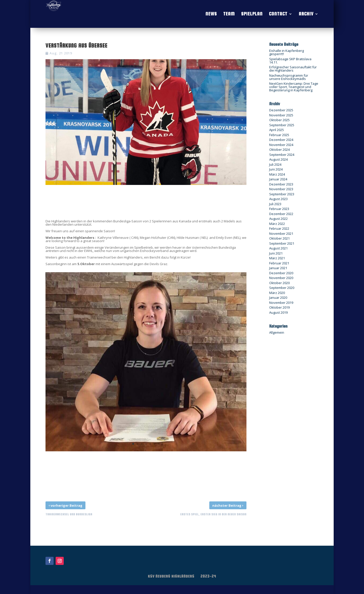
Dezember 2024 (281, 140)
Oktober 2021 (279, 238)
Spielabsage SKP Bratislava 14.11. (290, 61)
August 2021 (278, 248)
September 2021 (282, 243)
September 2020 (282, 288)
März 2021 (277, 258)
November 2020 (281, 278)
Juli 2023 (275, 204)
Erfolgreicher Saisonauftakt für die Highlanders (293, 69)
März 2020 (277, 293)
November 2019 (281, 303)
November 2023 (281, 189)
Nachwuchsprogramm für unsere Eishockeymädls (289, 77)
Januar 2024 (278, 179)
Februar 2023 (279, 209)
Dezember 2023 (281, 184)
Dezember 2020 (281, 273)
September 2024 (282, 155)
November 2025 (281, 115)
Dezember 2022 (281, 214)
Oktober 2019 (279, 307)
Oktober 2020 (279, 283)
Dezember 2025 (281, 110)
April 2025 (277, 130)
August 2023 (278, 199)
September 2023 (282, 194)
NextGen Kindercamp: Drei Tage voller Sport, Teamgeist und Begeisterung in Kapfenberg (294, 87)
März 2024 (277, 174)
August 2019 (278, 312)
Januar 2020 (278, 298)
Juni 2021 (276, 253)
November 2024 (281, 145)
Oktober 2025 (279, 120)
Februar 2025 (279, 135)
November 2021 (281, 234)
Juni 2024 (276, 169)
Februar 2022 (279, 228)
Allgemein (277, 332)
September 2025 (282, 125)
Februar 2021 (279, 263)
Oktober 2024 (279, 150)
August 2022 (278, 219)
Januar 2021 (278, 268)
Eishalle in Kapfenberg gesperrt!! (287, 52)
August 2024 (278, 159)
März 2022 (277, 224)
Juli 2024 (275, 164)
